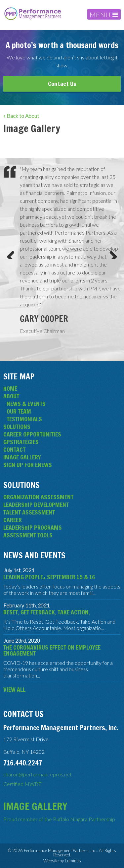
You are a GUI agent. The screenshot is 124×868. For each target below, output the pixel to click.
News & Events (26, 404)
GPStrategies (21, 442)
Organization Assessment (38, 497)
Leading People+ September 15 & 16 (49, 577)
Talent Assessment (29, 512)
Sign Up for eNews (28, 465)
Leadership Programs (33, 527)
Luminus (73, 861)
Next (111, 253)
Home (10, 388)
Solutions (17, 427)
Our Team (19, 411)
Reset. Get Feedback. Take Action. (47, 612)
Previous (13, 253)
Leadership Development (36, 505)
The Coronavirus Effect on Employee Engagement (52, 650)
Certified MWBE (22, 784)
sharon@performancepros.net (38, 774)
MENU (104, 15)
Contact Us (62, 84)
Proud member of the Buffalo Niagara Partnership (59, 819)
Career (13, 520)
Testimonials (24, 419)
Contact (14, 449)
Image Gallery (22, 457)
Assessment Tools (28, 535)
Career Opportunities (32, 434)
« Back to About (21, 116)
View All (14, 689)
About (11, 396)
